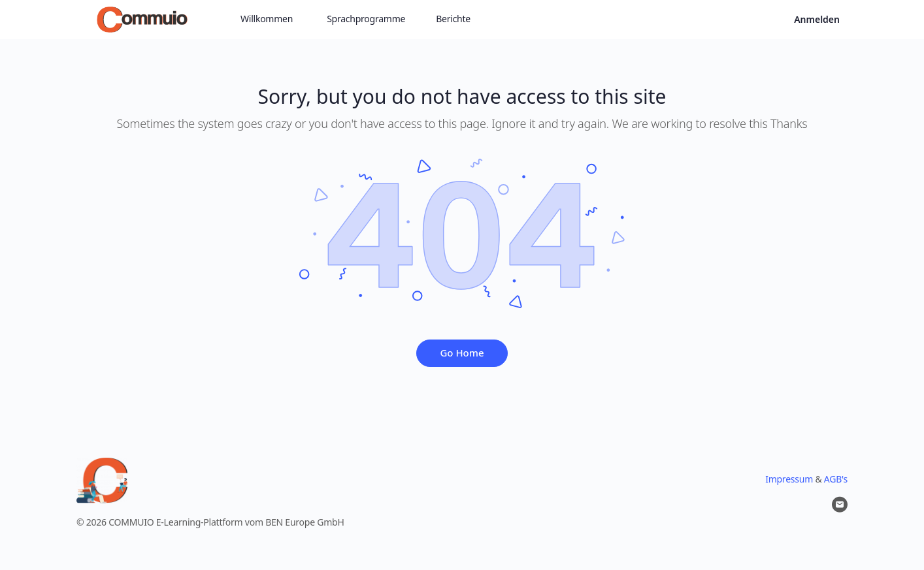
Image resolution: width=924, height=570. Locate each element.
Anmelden (817, 19)
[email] (840, 505)
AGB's (836, 479)
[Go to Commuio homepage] (142, 18)
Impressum (789, 479)
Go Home (462, 353)
